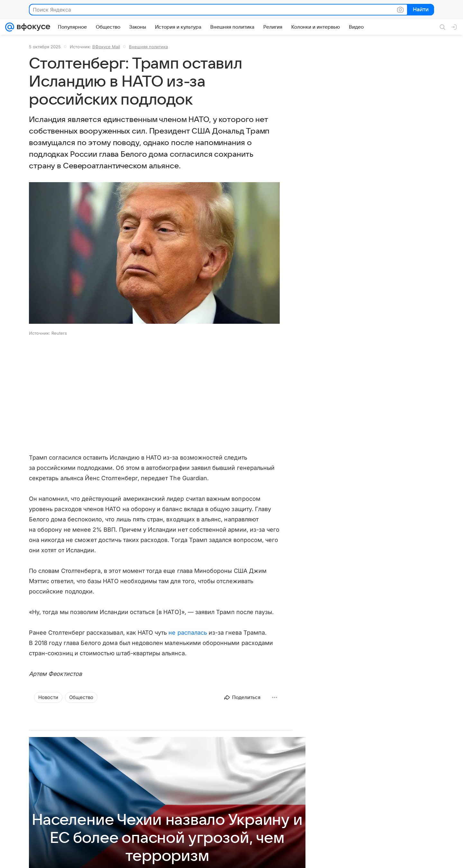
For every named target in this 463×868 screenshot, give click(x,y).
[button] (154, 254)
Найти (420, 10)
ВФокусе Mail (106, 47)
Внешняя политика (148, 47)
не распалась (188, 633)
